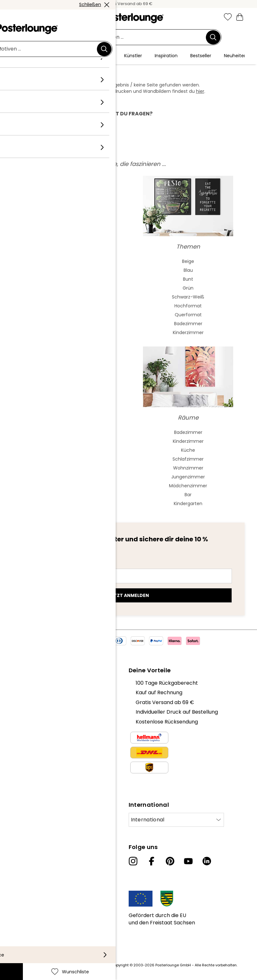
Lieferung (23, 913)
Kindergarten (188, 504)
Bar (188, 495)
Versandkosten (96, 965)
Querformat (188, 315)
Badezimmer (188, 324)
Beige (188, 261)
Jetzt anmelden (129, 595)
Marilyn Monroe (69, 441)
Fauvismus (69, 332)
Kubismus (69, 324)
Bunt (188, 279)
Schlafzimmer (188, 459)
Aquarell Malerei (69, 270)
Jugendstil (69, 288)
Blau (188, 270)
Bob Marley (69, 504)
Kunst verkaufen (31, 747)
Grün (188, 288)
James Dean (69, 486)
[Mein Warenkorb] (240, 17)
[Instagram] (133, 861)
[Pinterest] (170, 861)
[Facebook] (152, 861)
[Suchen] (213, 37)
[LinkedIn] (207, 861)
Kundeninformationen (38, 893)
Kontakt (21, 903)
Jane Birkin (69, 495)
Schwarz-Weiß (188, 297)
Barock (69, 306)
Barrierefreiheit (30, 922)
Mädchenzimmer (188, 486)
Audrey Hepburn (69, 450)
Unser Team (26, 692)
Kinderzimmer (188, 332)
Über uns (22, 683)
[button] (31, 17)
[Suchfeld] (125, 37)
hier (200, 91)
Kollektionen (27, 712)
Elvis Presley (69, 459)
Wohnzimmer (188, 468)
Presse (20, 728)
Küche (188, 450)
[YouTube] (188, 861)
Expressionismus (69, 315)
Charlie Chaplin (69, 477)
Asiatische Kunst (69, 279)
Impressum (25, 792)
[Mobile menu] (17, 17)
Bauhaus (69, 297)
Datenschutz (27, 773)
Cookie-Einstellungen (38, 783)
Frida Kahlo (69, 432)
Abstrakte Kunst (69, 261)
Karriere (21, 702)
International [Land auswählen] (148, 820)
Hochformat (188, 306)
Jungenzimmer (188, 477)
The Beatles (69, 468)
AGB (17, 763)
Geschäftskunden (33, 738)
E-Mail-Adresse (44, 565)
